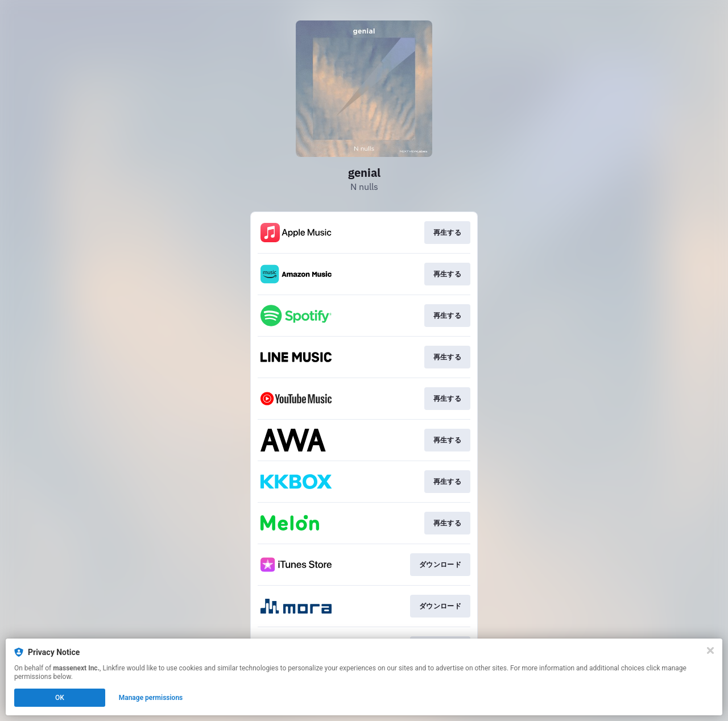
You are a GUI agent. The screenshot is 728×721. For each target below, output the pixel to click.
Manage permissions (151, 698)
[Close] (710, 650)
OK (60, 698)
